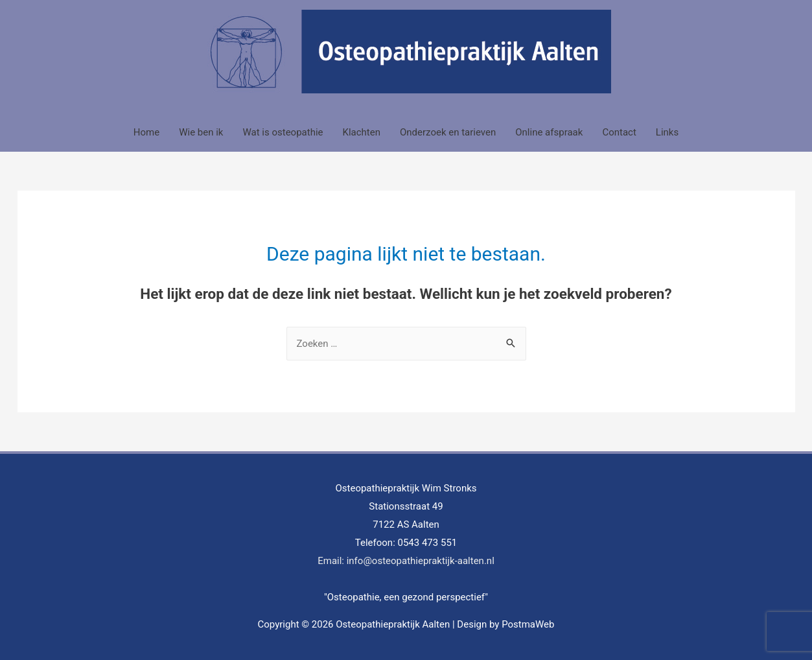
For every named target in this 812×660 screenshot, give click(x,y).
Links (667, 132)
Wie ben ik (201, 132)
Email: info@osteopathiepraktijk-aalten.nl (406, 561)
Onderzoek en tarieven (448, 132)
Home (146, 132)
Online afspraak (549, 132)
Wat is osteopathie (283, 132)
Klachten (362, 132)
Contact (619, 132)
